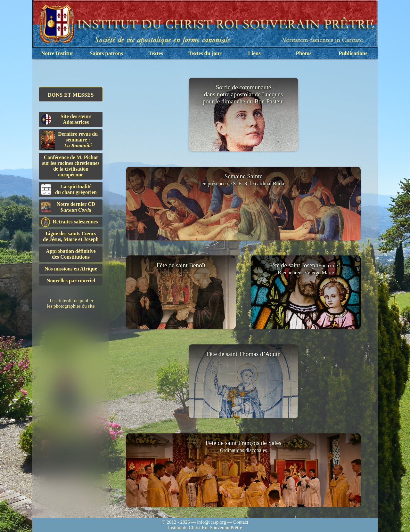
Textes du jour (205, 53)
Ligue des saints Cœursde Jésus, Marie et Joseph (71, 236)
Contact (241, 522)
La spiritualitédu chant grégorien (69, 189)
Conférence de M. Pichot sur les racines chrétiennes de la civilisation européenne (71, 166)
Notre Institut (57, 53)
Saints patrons (106, 53)
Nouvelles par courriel (71, 281)
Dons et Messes (71, 95)
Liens (254, 53)
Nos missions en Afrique (71, 269)
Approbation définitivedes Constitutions (71, 254)
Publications (353, 53)
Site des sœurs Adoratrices (66, 119)
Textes (156, 53)
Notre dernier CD (68, 207)
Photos (303, 53)
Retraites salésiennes (69, 222)
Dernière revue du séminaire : (69, 141)
